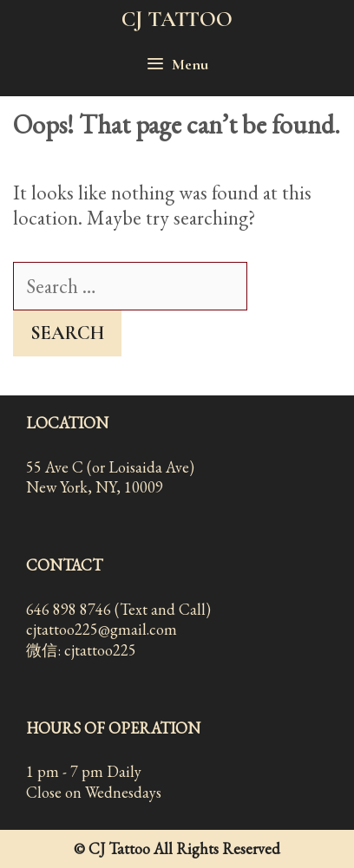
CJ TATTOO (177, 19)
